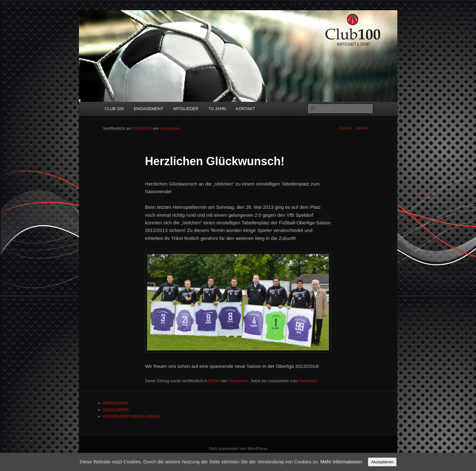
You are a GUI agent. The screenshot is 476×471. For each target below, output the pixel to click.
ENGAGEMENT (148, 109)
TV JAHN (217, 109)
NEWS (214, 381)
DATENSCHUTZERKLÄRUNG (132, 416)
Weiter (365, 128)
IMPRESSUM (116, 403)
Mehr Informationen (341, 462)
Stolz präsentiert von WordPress (238, 449)
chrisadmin (170, 129)
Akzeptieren (382, 462)
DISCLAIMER (116, 410)
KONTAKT (245, 109)
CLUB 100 (114, 109)
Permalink (307, 381)
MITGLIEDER (186, 109)
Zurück (343, 128)
